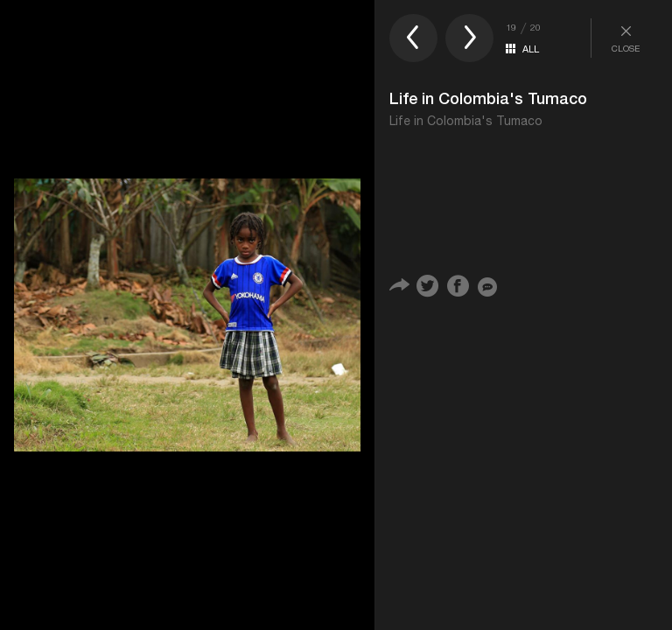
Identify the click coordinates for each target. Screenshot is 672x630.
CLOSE (626, 38)
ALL (531, 49)
